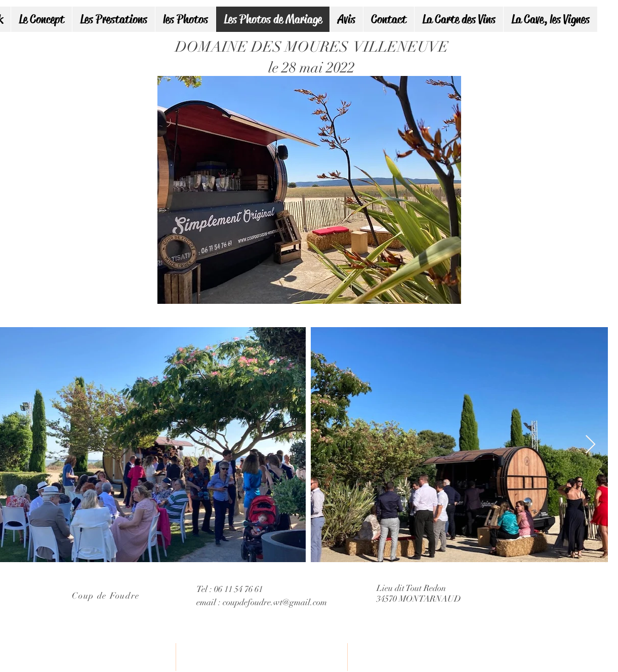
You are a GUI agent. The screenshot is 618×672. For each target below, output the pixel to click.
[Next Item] (590, 445)
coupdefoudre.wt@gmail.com (275, 602)
